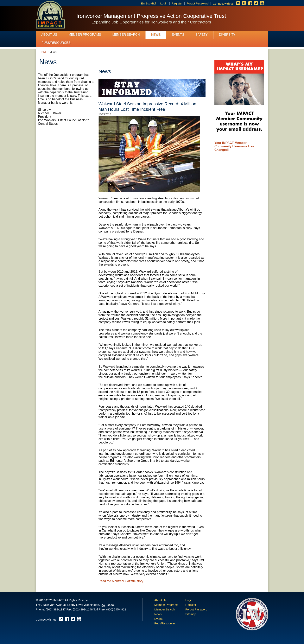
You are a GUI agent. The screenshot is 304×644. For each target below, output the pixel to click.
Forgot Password (197, 3)
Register (177, 3)
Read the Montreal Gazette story (121, 581)
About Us (49, 35)
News (156, 35)
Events (178, 35)
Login (164, 3)
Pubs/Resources (56, 43)
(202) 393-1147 (56, 609)
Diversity (227, 35)
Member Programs (85, 35)
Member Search (126, 35)
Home (43, 52)
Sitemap (191, 614)
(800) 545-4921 (116, 609)
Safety (202, 35)
